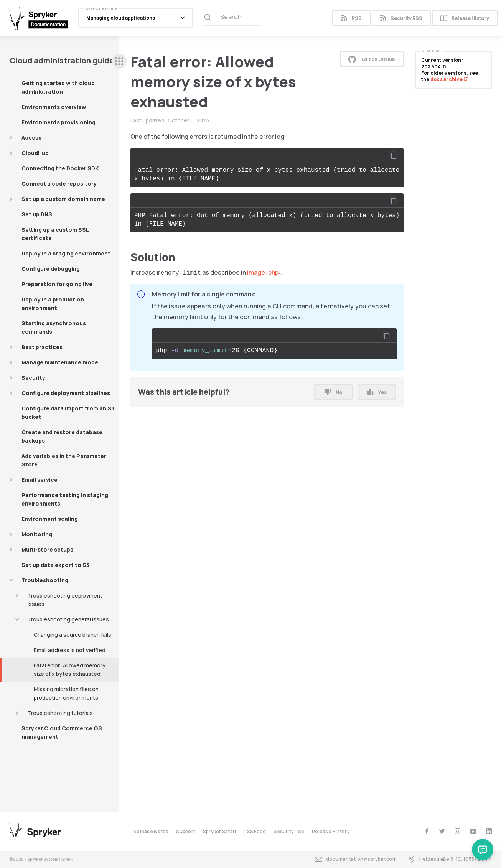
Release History (465, 18)
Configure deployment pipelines (66, 393)
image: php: (264, 272)
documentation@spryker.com (356, 859)
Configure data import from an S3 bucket (68, 413)
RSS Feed (255, 831)
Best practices (42, 347)
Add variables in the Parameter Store (64, 460)
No (333, 392)
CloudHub (35, 153)
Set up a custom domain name (63, 199)
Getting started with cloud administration (58, 87)
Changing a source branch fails (73, 635)
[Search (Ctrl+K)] (232, 18)
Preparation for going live (57, 284)
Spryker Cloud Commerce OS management (62, 732)
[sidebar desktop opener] (119, 61)
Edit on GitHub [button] (372, 59)
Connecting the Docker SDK (60, 168)
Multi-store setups (47, 549)
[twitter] (442, 831)
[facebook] (427, 831)
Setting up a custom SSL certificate (55, 234)
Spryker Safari (219, 831)
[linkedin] (489, 831)
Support (186, 831)
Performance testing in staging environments (65, 499)
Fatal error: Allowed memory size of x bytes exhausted (70, 670)
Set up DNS (37, 214)
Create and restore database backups (62, 436)
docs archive (449, 79)
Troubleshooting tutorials (60, 713)
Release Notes (151, 831)
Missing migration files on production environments (66, 693)
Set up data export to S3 (55, 565)
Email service (40, 480)
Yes (377, 392)
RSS (351, 18)
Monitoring (37, 534)
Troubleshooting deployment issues (65, 600)
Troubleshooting (45, 580)
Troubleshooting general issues (68, 619)
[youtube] (473, 831)
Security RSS (401, 18)
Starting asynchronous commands (54, 327)
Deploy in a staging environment (66, 253)
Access (31, 138)
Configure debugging (51, 269)
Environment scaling (50, 519)
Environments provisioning (59, 122)
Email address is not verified (70, 650)
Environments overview (54, 107)
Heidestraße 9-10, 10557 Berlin (450, 859)
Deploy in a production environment (53, 304)
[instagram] (457, 831)
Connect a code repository (59, 184)
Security (33, 378)
